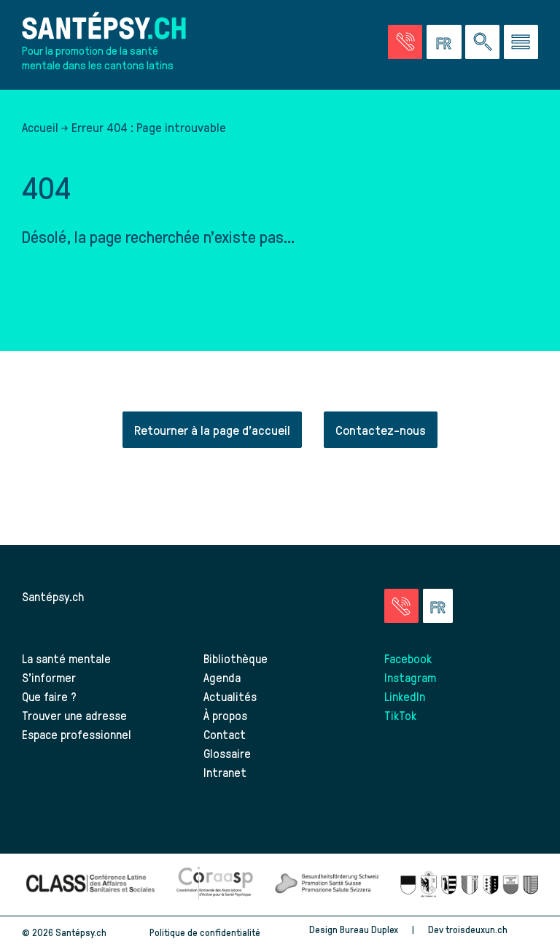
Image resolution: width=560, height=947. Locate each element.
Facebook (408, 658)
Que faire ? (49, 696)
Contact (225, 734)
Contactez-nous (381, 429)
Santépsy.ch (53, 596)
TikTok (400, 715)
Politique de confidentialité (205, 932)
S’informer (49, 677)
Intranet (225, 772)
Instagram (410, 677)
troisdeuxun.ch (492, 929)
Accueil (40, 127)
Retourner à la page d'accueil (212, 429)
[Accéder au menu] (521, 42)
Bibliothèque (236, 658)
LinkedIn (405, 696)
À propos (225, 715)
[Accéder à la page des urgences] (405, 42)
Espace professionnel (77, 734)
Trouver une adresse (74, 715)
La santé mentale (66, 658)
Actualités (230, 696)
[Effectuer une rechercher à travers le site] (482, 42)
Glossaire (227, 753)
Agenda (222, 677)
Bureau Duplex (369, 929)
